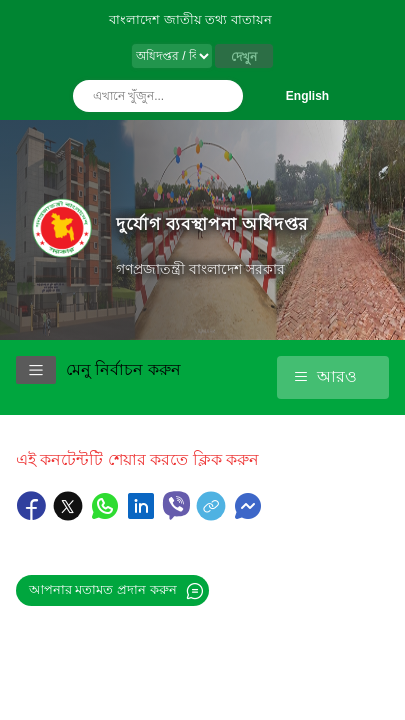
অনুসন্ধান (223, 96)
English (307, 96)
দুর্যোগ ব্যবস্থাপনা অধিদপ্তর (212, 224)
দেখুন (244, 57)
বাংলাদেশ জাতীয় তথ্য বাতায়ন (190, 19)
